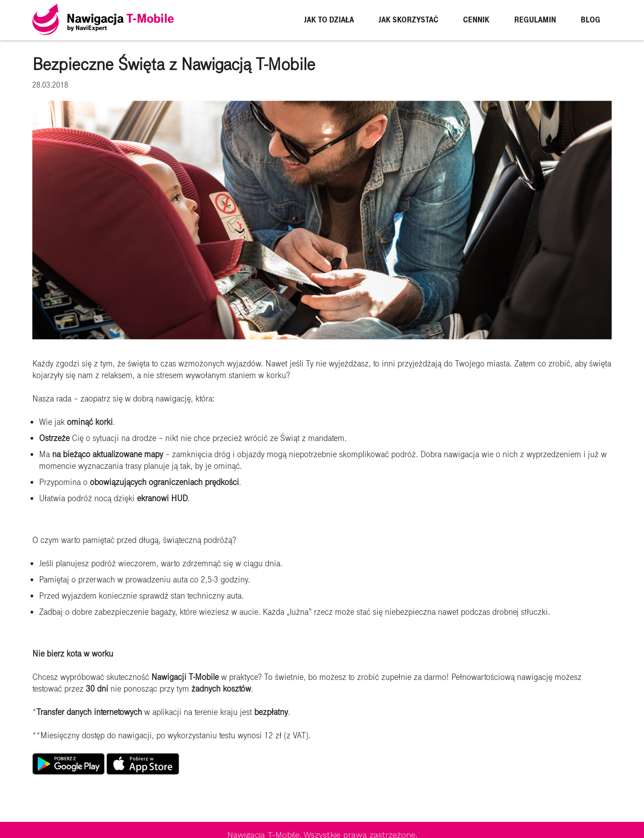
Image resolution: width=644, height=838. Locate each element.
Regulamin (535, 20)
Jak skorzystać (408, 20)
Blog (591, 20)
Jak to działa (329, 20)
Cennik (476, 20)
